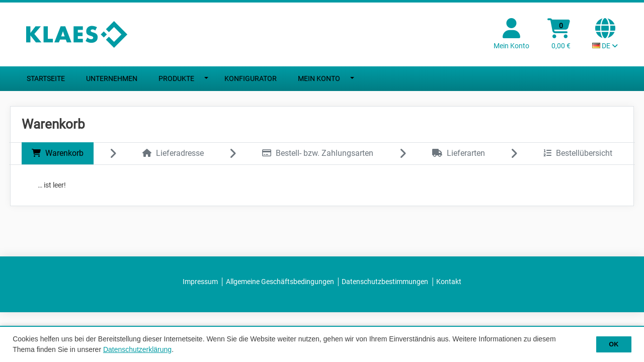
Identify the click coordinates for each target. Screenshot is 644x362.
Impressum (200, 282)
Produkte (176, 78)
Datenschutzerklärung (137, 349)
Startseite (46, 78)
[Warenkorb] (561, 35)
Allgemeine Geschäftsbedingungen (280, 282)
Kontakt (449, 282)
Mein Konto (319, 78)
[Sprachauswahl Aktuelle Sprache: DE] (605, 35)
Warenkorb (58, 153)
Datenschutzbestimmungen (385, 282)
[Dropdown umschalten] (207, 79)
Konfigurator (251, 78)
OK (614, 344)
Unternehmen (112, 78)
